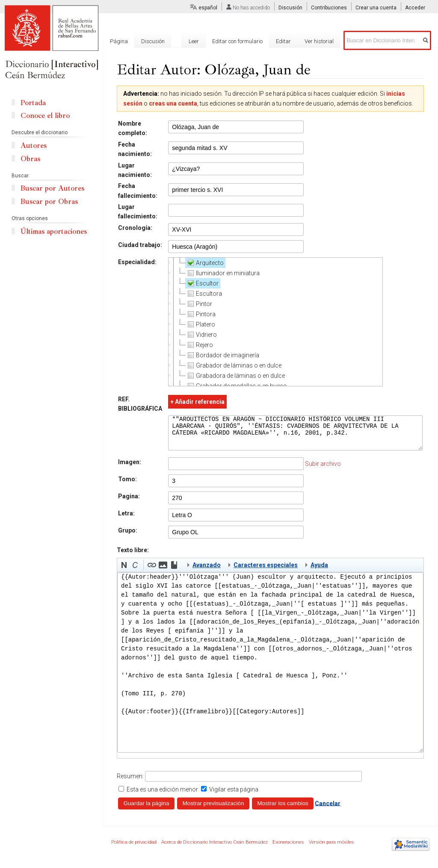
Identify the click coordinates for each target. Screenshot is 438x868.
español (208, 8)
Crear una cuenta (376, 8)
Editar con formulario (237, 41)
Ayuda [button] (319, 571)
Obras (30, 159)
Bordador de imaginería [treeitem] (222, 355)
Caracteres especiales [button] (266, 571)
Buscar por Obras (49, 202)
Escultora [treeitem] (203, 294)
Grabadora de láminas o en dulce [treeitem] (235, 376)
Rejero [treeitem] (199, 345)
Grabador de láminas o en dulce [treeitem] (233, 365)
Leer (194, 41)
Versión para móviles (331, 849)
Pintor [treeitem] (198, 304)
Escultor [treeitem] (202, 283)
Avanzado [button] (207, 571)
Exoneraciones (288, 849)
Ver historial (319, 41)
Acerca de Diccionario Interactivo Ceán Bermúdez (215, 849)
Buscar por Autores (52, 188)
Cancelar (328, 809)
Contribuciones (329, 8)
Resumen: (130, 783)
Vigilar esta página (234, 796)
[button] (124, 571)
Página (119, 41)
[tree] (275, 322)
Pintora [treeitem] (200, 314)
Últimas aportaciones (54, 231)
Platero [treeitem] (200, 324)
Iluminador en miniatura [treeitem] (222, 273)
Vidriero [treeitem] (201, 335)
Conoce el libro (45, 116)
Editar (283, 41)
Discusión (290, 8)
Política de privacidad (134, 849)
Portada (33, 103)
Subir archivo (323, 470)
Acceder (415, 8)
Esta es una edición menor (162, 796)
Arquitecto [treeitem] (204, 263)
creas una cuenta (173, 103)
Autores (34, 146)
